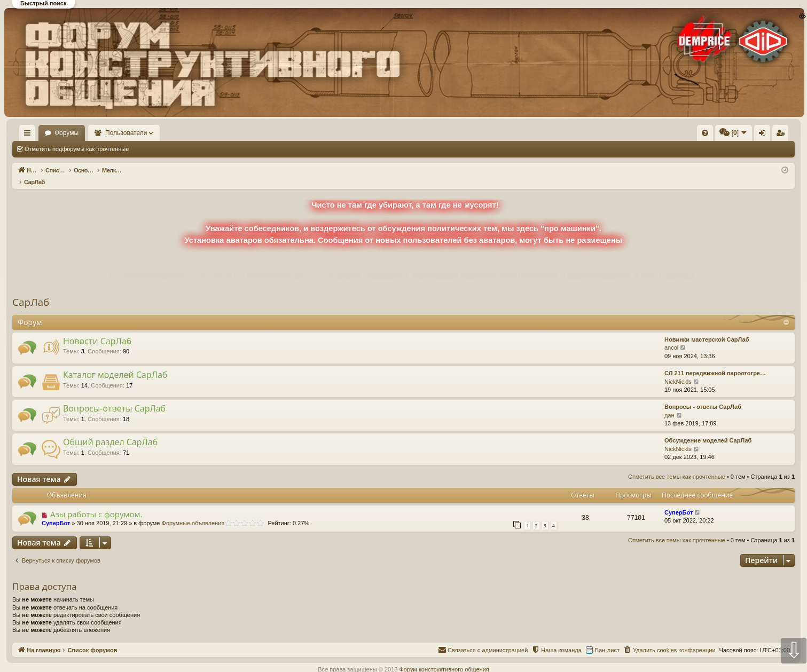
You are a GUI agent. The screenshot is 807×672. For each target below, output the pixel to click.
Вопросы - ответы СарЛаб (703, 396)
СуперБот (56, 512)
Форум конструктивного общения (444, 658)
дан (669, 404)
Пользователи (158, 133)
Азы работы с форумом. (96, 503)
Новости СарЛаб (97, 330)
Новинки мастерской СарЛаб (707, 328)
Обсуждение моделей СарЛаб (708, 429)
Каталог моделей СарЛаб (115, 363)
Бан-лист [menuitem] (607, 639)
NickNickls (678, 370)
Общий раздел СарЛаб (110, 431)
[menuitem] (544, 133)
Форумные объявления (193, 512)
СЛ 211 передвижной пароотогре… (715, 362)
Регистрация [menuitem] (706, 135)
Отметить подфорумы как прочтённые (77, 149)
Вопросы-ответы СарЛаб (114, 397)
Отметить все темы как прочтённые (193, 149)
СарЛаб (31, 291)
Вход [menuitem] (688, 135)
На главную (43, 133)
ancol (671, 336)
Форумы (97, 133)
